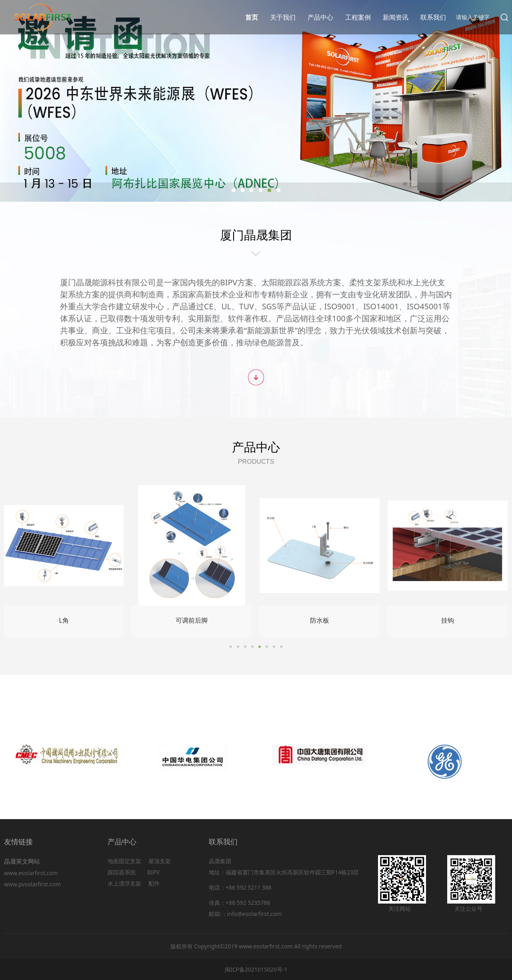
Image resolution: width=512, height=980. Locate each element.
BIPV (153, 872)
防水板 (320, 620)
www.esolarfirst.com (32, 873)
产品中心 (320, 17)
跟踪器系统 (122, 872)
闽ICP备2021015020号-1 (256, 969)
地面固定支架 (124, 861)
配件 (154, 883)
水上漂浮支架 (125, 883)
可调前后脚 (192, 620)
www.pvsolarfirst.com (32, 884)
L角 (64, 620)
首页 (252, 17)
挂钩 (448, 620)
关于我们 (283, 17)
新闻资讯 (396, 17)
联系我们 (433, 17)
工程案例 (358, 17)
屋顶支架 (160, 861)
